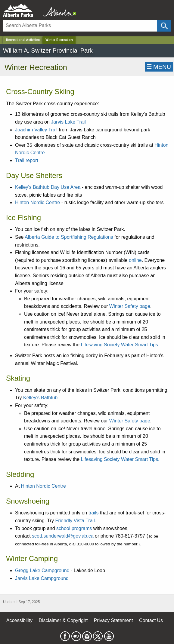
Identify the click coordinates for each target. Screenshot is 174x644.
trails (94, 513)
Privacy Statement (113, 620)
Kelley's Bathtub (40, 398)
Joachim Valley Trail (36, 130)
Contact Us (151, 620)
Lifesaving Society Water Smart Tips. (121, 345)
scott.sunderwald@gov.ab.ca (63, 536)
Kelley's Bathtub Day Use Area (48, 187)
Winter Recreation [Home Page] (59, 40)
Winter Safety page (130, 306)
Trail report (27, 160)
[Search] (80, 26)
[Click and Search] (164, 26)
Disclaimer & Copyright (63, 620)
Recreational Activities (23, 40)
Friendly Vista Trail (75, 521)
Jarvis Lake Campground (42, 578)
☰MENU (159, 67)
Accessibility (19, 620)
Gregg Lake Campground (42, 570)
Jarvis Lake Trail (68, 122)
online (135, 260)
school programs (74, 528)
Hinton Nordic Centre (37, 202)
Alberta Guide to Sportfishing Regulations (69, 237)
